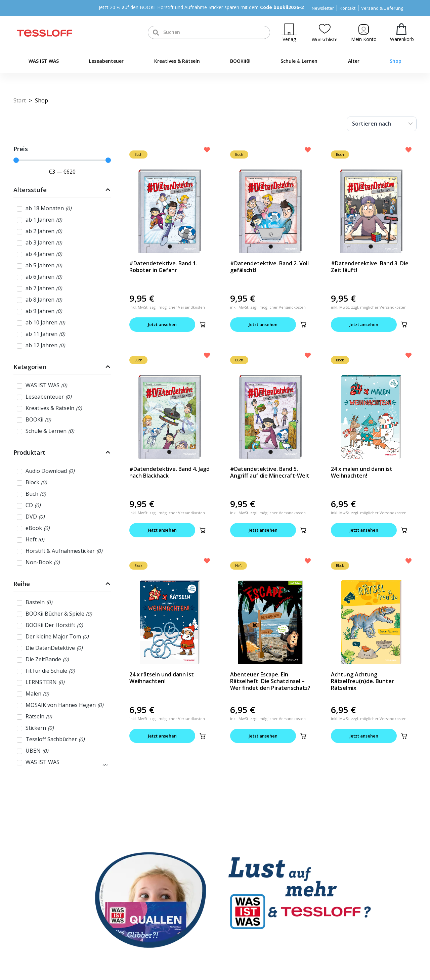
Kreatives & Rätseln (177, 61)
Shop (396, 61)
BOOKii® (240, 61)
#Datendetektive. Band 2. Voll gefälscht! (269, 267)
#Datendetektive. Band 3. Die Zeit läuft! (370, 267)
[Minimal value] (62, 160)
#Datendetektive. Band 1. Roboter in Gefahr (163, 267)
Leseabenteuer (106, 61)
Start (20, 100)
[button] (203, 324)
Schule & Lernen (299, 61)
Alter (354, 61)
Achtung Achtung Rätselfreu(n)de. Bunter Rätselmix (362, 681)
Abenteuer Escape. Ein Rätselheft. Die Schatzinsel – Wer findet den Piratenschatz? (270, 681)
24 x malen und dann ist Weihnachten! (362, 472)
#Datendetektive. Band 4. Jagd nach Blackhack (169, 472)
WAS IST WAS (44, 61)
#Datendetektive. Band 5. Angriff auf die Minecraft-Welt (270, 472)
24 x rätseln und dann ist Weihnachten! (162, 678)
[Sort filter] (382, 124)
